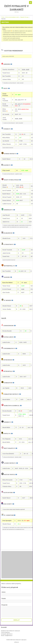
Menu (30, 3)
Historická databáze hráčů (12, 17)
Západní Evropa (24, 17)
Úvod (3, 17)
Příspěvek (4, 605)
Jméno (3, 592)
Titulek (4, 598)
